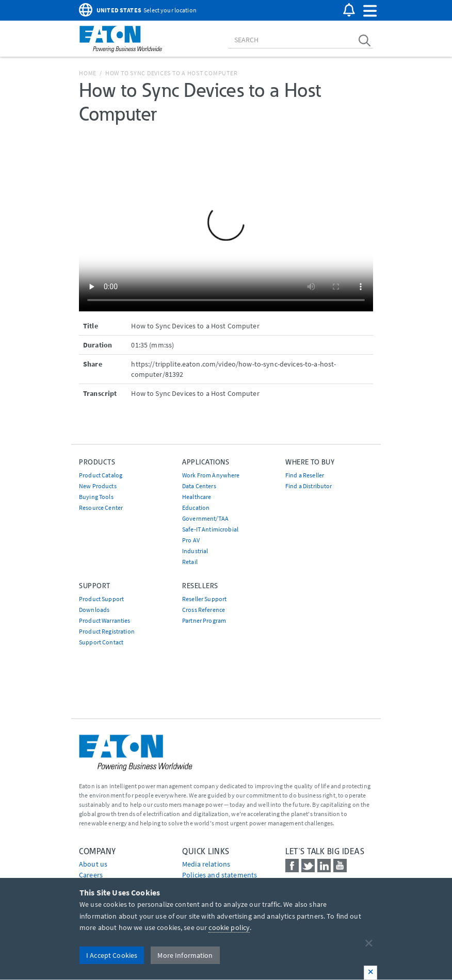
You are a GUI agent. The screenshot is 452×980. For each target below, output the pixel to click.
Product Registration (107, 631)
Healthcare (197, 497)
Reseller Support (204, 599)
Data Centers (199, 486)
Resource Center (101, 508)
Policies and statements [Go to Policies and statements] (220, 875)
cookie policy (229, 927)
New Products (98, 486)
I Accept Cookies (112, 955)
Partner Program (204, 620)
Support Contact (101, 642)
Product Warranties (105, 620)
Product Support (101, 599)
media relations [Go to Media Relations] (206, 864)
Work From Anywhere (211, 475)
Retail (190, 562)
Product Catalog (101, 475)
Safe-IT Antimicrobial (210, 529)
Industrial (195, 551)
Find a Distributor (309, 486)
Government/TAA (205, 518)
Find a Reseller (305, 475)
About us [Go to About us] (93, 864)
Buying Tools (96, 497)
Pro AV (191, 540)
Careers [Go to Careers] (91, 875)
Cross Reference (204, 610)
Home (88, 73)
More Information (185, 955)
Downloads (94, 610)
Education (196, 508)
